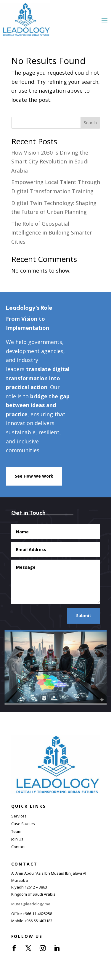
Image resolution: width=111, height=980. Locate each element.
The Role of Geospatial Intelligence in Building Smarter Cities (52, 233)
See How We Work (34, 476)
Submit (84, 616)
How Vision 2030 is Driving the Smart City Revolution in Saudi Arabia (50, 162)
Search (90, 123)
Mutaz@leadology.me (31, 904)
